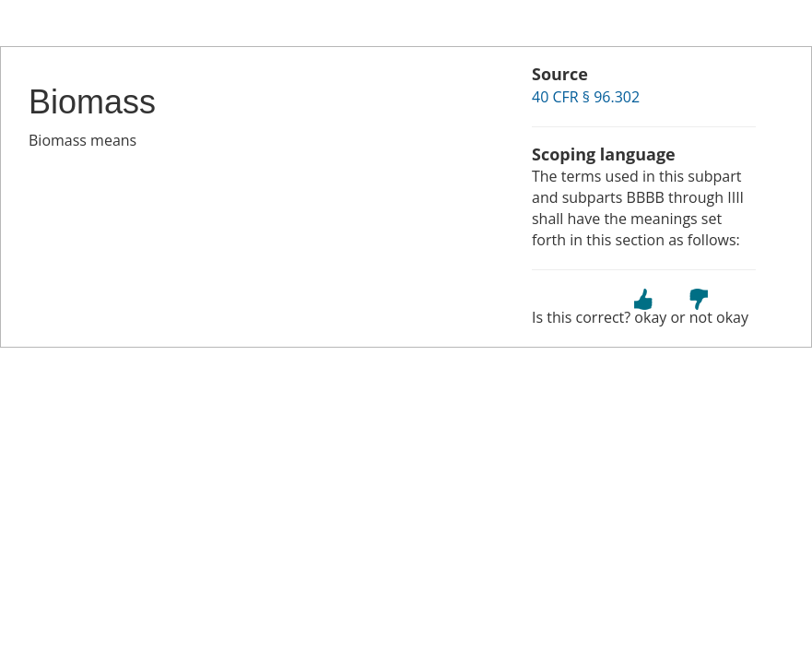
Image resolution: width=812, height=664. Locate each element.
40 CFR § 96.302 (586, 97)
